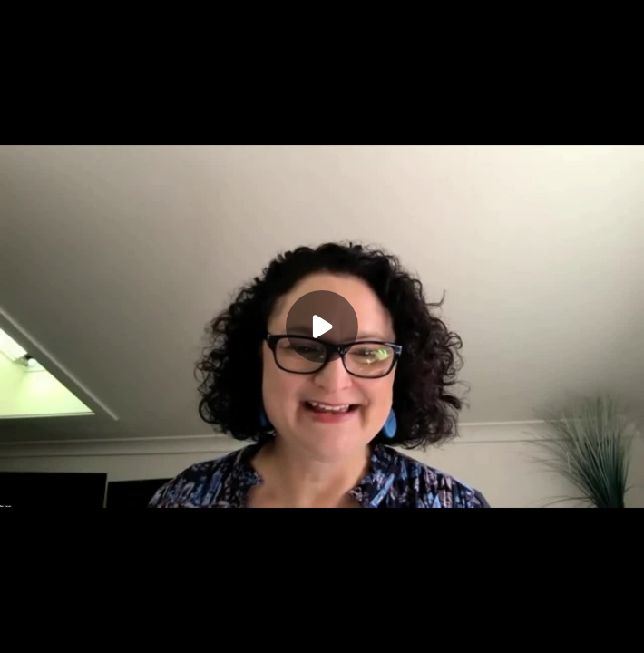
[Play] (322, 326)
